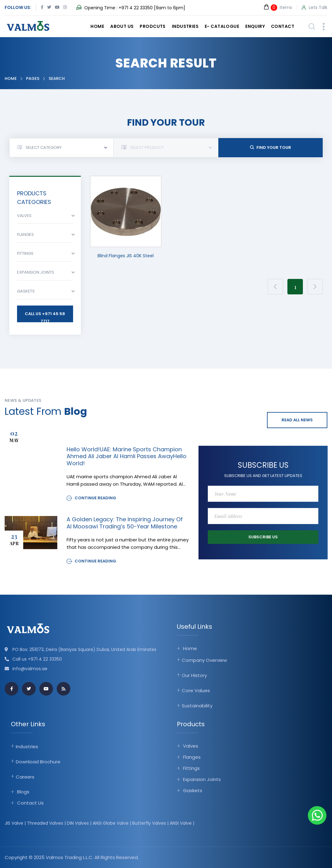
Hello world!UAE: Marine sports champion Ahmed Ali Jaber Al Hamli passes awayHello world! (127, 462)
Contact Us (30, 803)
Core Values (196, 690)
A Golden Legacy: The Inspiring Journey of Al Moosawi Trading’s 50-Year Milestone (125, 528)
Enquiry (255, 26)
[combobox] (61, 148)
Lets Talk (315, 8)
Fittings (191, 768)
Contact (283, 26)
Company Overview (204, 660)
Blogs (23, 791)
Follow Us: (18, 7)
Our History (194, 675)
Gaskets (193, 790)
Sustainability (197, 706)
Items (278, 7)
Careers (25, 777)
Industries (185, 26)
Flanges (192, 757)
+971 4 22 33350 (136, 8)
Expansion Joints (202, 779)
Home (97, 26)
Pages (33, 78)
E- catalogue (222, 26)
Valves (191, 746)
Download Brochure (38, 762)
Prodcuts (153, 26)
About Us (122, 26)
